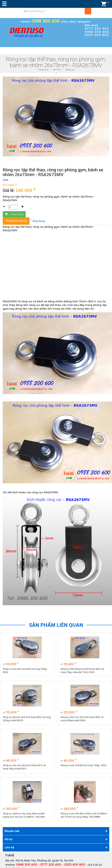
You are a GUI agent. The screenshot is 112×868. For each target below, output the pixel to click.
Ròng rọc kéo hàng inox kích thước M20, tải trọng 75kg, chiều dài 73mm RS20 (82, 671)
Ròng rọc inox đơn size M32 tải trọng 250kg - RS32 (25, 671)
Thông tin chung (16, 221)
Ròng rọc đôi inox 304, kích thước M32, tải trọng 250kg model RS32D (27, 719)
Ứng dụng (39, 221)
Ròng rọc (70, 70)
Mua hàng (14, 214)
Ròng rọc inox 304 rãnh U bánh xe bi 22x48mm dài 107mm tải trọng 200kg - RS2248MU (84, 815)
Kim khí (57, 70)
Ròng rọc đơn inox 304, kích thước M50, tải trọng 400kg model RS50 (82, 719)
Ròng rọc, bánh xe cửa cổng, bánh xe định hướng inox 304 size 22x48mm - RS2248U (24, 815)
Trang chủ (43, 70)
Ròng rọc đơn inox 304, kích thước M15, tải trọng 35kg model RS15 (24, 767)
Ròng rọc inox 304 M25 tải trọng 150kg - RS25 (84, 765)
